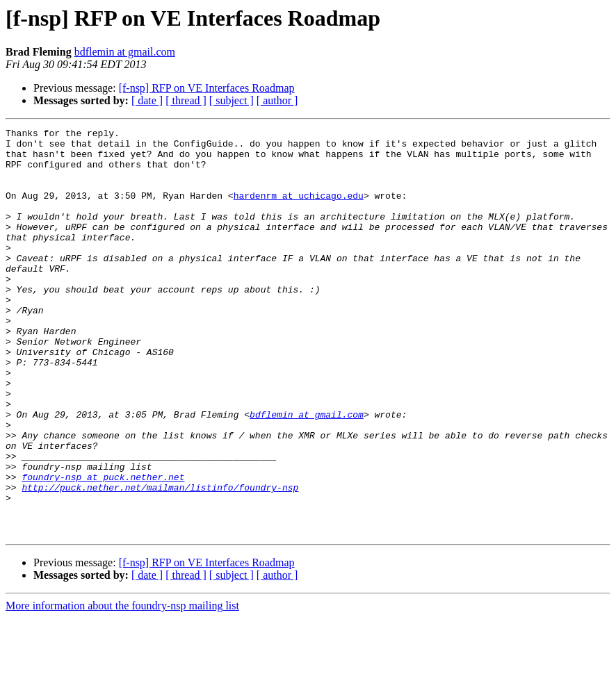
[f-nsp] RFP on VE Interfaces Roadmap (207, 88)
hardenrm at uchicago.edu (299, 210)
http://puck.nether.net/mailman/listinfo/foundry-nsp (160, 560)
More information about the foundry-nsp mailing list (122, 687)
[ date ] (147, 100)
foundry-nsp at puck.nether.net (103, 548)
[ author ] (277, 100)
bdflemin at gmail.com (125, 52)
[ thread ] (186, 100)
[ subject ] (232, 100)
